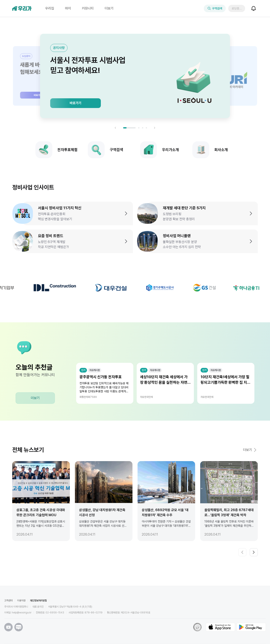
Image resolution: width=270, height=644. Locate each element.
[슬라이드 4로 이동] (146, 128)
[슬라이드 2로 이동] (139, 128)
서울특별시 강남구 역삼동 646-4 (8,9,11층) (70, 607)
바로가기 (76, 103)
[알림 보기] (254, 8)
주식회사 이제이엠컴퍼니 (16, 607)
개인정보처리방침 (38, 601)
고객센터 (8, 601)
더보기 (35, 398)
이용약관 (21, 601)
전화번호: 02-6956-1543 (50, 613)
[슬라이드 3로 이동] (143, 128)
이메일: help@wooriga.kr (18, 613)
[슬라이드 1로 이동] (129, 128)
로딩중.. (237, 8)
